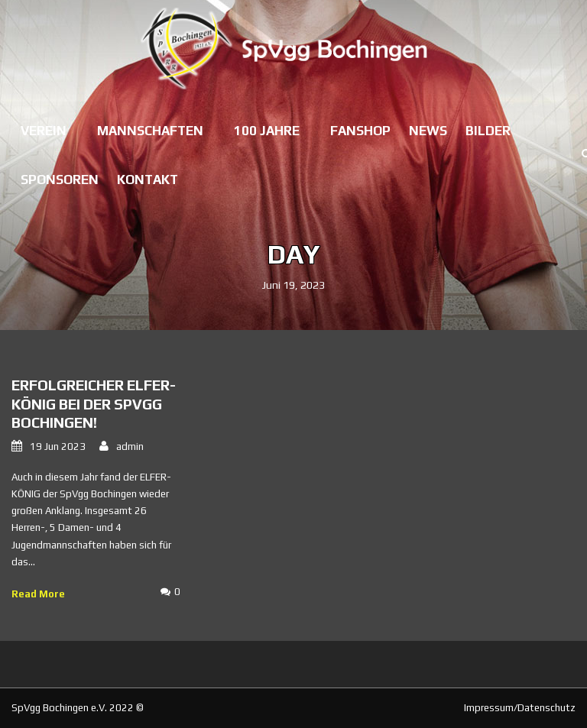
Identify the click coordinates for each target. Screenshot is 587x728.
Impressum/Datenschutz (520, 708)
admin (130, 447)
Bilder (488, 131)
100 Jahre (267, 131)
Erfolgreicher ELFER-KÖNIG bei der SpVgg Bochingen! (94, 404)
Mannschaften (150, 131)
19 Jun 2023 (58, 447)
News (428, 131)
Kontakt (148, 180)
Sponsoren (60, 180)
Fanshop (360, 131)
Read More (38, 594)
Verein (44, 131)
